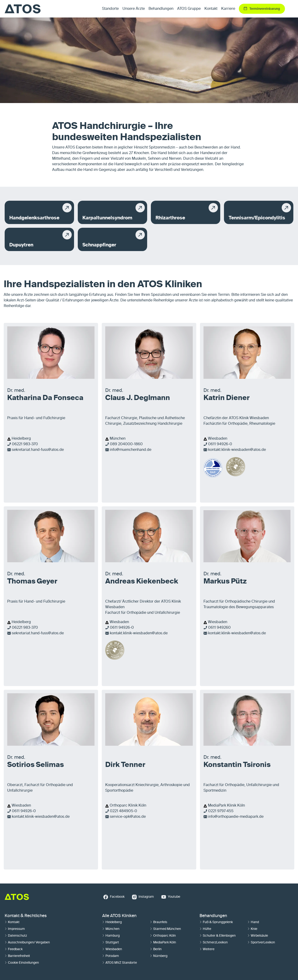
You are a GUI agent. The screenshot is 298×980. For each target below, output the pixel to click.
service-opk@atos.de (128, 817)
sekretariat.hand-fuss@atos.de (38, 450)
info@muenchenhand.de (131, 450)
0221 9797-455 (221, 811)
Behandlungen (213, 916)
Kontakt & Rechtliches (26, 916)
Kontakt (211, 9)
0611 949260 (219, 628)
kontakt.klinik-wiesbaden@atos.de (237, 450)
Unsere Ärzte (134, 9)
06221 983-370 (25, 444)
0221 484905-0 (124, 811)
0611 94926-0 (220, 444)
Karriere (228, 9)
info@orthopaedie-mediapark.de (236, 817)
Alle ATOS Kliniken (119, 916)
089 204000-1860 (126, 444)
